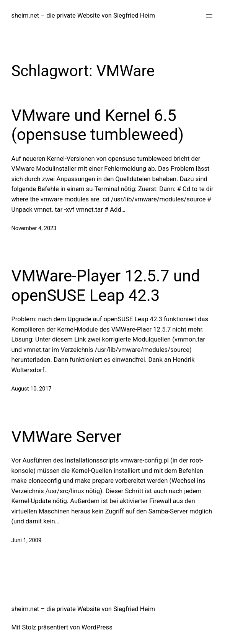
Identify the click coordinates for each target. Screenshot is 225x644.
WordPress (97, 627)
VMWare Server (66, 437)
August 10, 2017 (31, 389)
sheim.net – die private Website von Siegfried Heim (83, 16)
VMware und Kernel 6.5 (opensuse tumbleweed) (97, 125)
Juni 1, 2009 (26, 540)
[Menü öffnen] (209, 16)
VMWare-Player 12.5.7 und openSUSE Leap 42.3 (105, 285)
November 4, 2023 (34, 228)
